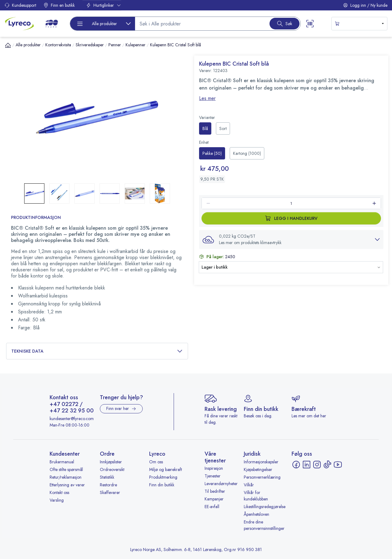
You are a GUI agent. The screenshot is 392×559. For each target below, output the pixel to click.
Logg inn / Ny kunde (365, 5)
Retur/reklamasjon (66, 477)
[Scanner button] (310, 24)
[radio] (205, 128)
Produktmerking (163, 477)
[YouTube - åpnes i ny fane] (338, 465)
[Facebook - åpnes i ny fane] (296, 465)
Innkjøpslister (111, 462)
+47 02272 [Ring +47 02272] (64, 404)
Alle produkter (28, 45)
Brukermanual (62, 462)
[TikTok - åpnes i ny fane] (327, 465)
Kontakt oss (59, 492)
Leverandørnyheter (221, 484)
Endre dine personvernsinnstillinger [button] (264, 525)
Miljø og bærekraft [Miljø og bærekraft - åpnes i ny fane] (166, 469)
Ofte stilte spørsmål (66, 469)
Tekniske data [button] (97, 351)
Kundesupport (20, 5)
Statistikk (107, 477)
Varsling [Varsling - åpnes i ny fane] (57, 500)
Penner (115, 45)
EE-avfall (212, 507)
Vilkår (249, 485)
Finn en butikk (59, 5)
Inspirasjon (214, 468)
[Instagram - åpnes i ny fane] (317, 465)
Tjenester (213, 476)
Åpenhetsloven (256, 514)
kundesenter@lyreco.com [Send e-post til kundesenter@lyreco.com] (72, 419)
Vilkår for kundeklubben (256, 496)
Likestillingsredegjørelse (265, 507)
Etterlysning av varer (67, 485)
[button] (97, 117)
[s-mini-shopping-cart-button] (359, 24)
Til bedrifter (215, 491)
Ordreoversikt (112, 469)
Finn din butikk (162, 485)
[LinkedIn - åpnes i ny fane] (307, 465)
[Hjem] (8, 45)
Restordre (108, 485)
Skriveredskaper (90, 45)
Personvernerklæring (262, 477)
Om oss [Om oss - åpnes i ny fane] (156, 462)
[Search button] (285, 24)
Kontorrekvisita (58, 45)
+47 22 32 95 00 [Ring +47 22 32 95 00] (72, 411)
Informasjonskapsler (261, 462)
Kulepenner (136, 45)
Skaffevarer (110, 492)
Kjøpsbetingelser (258, 469)
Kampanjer (214, 499)
